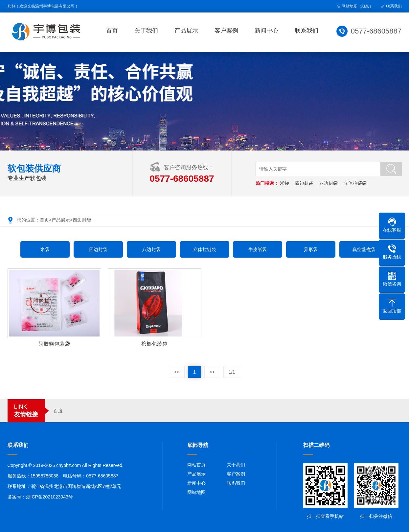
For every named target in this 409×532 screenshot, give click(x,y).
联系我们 (394, 6)
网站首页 (196, 465)
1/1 (232, 372)
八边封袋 (329, 183)
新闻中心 (269, 31)
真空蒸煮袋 (364, 249)
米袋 (285, 183)
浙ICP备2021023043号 (49, 497)
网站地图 (196, 492)
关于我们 (148, 31)
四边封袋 (305, 183)
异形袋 (311, 249)
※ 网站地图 (347, 6)
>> (212, 372)
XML (365, 6)
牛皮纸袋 (258, 249)
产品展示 (189, 31)
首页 (114, 31)
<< (177, 372)
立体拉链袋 (356, 183)
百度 (58, 411)
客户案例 (229, 31)
